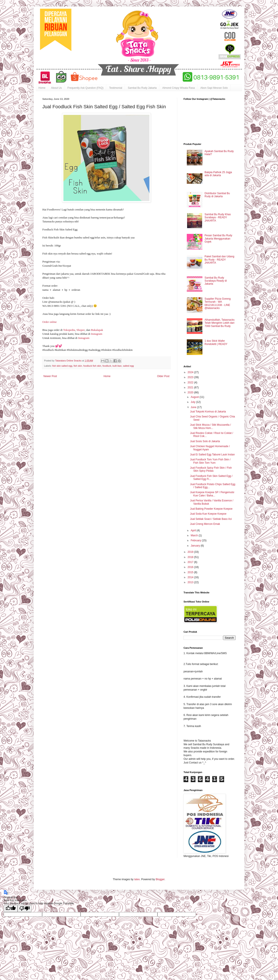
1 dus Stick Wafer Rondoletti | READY (216, 342)
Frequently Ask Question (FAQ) (85, 88)
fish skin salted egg (62, 366)
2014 (191, 577)
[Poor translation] (25, 909)
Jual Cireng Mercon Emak (205, 524)
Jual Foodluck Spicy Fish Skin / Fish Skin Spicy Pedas (211, 469)
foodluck (107, 366)
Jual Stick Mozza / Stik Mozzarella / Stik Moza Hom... (210, 426)
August (195, 397)
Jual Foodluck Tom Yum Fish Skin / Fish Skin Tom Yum (210, 461)
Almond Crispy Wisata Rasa (178, 88)
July (193, 402)
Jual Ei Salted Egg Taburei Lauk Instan (212, 455)
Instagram (97, 334)
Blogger (160, 879)
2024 (191, 372)
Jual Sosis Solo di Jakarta (205, 441)
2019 (191, 552)
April (194, 530)
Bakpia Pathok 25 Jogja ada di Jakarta (218, 174)
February (196, 540)
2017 (191, 562)
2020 (191, 392)
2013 (191, 582)
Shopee (81, 330)
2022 (191, 382)
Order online (50, 322)
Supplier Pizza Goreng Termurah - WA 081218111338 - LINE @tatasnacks (218, 303)
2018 (191, 557)
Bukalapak (97, 330)
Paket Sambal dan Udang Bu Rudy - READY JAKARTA (219, 260)
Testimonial (116, 88)
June (194, 407)
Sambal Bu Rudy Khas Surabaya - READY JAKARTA (218, 218)
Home (42, 88)
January (196, 546)
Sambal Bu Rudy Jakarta (142, 88)
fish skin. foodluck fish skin (87, 366)
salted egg (128, 366)
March (195, 535)
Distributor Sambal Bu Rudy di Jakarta (217, 195)
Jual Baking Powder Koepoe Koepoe (211, 509)
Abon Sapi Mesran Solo (214, 88)
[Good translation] (11, 909)
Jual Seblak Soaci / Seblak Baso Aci (211, 519)
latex (137, 879)
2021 (191, 387)
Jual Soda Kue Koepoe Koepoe (208, 514)
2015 (191, 572)
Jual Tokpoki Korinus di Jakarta (208, 412)
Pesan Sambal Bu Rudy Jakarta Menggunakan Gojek (218, 239)
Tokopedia (69, 330)
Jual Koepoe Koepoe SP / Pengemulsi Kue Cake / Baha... (212, 494)
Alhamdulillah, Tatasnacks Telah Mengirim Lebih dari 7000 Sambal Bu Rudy (220, 323)
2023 (191, 377)
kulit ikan (117, 366)
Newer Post (50, 376)
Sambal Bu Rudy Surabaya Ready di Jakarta (216, 281)
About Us (56, 88)
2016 (191, 567)
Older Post (163, 376)
